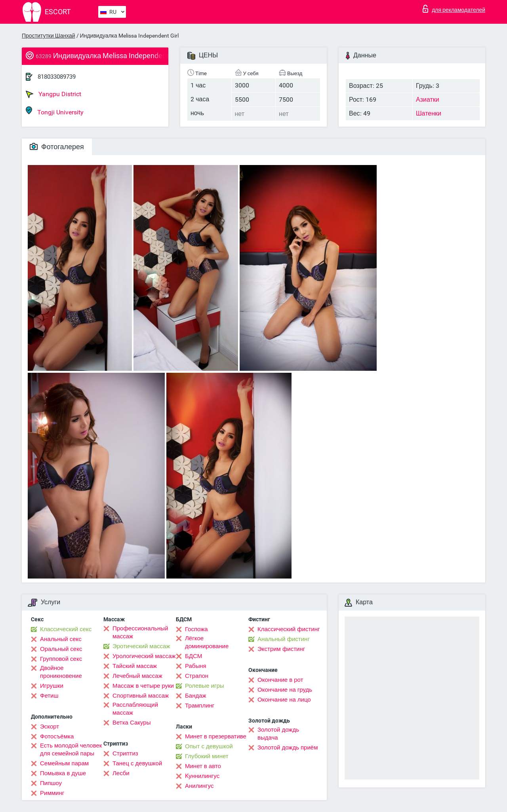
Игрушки (52, 686)
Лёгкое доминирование (207, 642)
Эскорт (50, 727)
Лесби (121, 773)
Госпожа (196, 629)
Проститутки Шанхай (49, 36)
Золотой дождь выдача (278, 734)
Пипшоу (51, 783)
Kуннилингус (202, 776)
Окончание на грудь (285, 690)
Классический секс (66, 629)
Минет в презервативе (216, 736)
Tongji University (55, 111)
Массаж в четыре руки (143, 686)
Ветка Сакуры (132, 723)
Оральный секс (61, 649)
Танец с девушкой (137, 763)
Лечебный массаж (137, 676)
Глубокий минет (207, 756)
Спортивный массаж (141, 696)
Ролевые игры (205, 686)
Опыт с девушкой (209, 746)
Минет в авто (203, 766)
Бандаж (196, 696)
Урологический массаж (144, 656)
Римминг (52, 793)
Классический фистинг (289, 629)
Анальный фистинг (284, 639)
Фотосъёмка (57, 736)
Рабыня (196, 666)
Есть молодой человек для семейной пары (71, 749)
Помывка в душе (63, 773)
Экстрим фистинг (281, 649)
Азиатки (428, 100)
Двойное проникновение (61, 672)
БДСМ (193, 656)
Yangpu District (53, 94)
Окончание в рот (280, 680)
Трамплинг (200, 706)
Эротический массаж (141, 646)
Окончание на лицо (284, 700)
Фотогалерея (57, 147)
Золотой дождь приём (288, 747)
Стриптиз (125, 753)
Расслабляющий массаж (135, 709)
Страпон (197, 676)
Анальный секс (61, 639)
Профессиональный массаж (140, 632)
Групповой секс (61, 659)
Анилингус (199, 786)
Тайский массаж (135, 666)
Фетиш (49, 696)
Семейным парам (64, 763)
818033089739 (57, 77)
